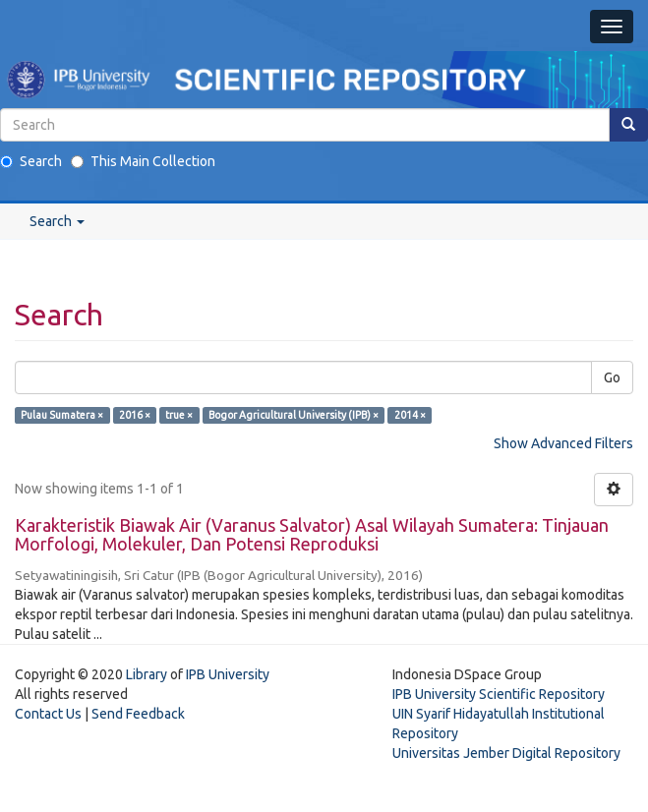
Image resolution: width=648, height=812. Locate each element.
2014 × (410, 415)
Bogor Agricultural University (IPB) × (294, 415)
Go (612, 377)
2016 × (135, 415)
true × (179, 415)
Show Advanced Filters (563, 443)
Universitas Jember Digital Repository (506, 753)
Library (147, 674)
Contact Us (48, 714)
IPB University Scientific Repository (499, 694)
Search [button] (57, 221)
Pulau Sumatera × (62, 415)
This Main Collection (143, 161)
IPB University (228, 674)
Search (31, 161)
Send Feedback (138, 714)
